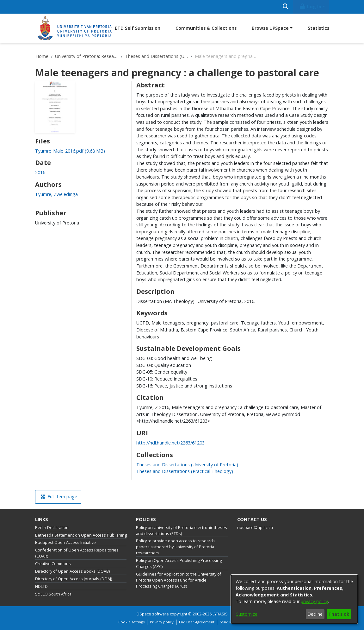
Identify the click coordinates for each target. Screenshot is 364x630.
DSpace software (153, 614)
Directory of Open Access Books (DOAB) (72, 571)
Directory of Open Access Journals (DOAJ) (74, 579)
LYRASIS (220, 614)
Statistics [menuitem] (318, 28)
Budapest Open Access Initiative (65, 542)
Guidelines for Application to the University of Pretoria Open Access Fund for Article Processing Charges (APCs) (179, 580)
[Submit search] (286, 7)
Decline (315, 614)
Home (42, 56)
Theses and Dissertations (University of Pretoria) (157, 56)
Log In (310, 6)
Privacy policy (162, 622)
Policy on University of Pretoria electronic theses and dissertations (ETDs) (182, 531)
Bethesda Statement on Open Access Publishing (81, 535)
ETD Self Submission (138, 28)
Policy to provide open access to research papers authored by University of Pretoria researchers (175, 547)
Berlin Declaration (52, 528)
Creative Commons (53, 564)
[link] (70, 151)
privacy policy (314, 601)
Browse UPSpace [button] (270, 28)
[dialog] (294, 599)
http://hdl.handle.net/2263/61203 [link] (170, 443)
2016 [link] (40, 172)
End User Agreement (197, 622)
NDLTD (41, 586)
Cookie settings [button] (131, 622)
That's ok (339, 614)
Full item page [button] (59, 497)
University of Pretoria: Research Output (87, 56)
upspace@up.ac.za (255, 528)
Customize (247, 614)
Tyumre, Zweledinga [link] (56, 194)
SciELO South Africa (53, 594)
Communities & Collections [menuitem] (206, 28)
